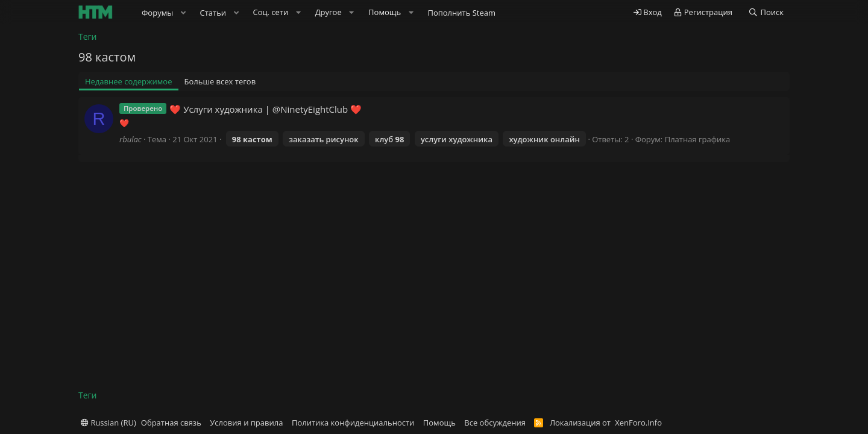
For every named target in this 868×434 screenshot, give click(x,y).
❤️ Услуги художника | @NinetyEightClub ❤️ (266, 109)
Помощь (439, 423)
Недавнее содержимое (129, 81)
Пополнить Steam (461, 13)
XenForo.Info (638, 423)
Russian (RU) (108, 423)
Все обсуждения (495, 423)
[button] (183, 13)
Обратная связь (171, 423)
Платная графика (698, 139)
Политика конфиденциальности (353, 423)
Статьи (213, 13)
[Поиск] (766, 12)
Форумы (157, 13)
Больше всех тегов (220, 81)
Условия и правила (246, 423)
